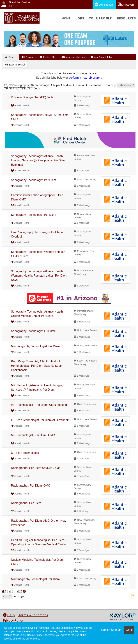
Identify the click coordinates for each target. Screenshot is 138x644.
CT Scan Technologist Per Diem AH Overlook (40, 420)
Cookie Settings (111, 630)
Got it (129, 630)
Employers (126, 4)
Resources (126, 18)
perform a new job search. (85, 78)
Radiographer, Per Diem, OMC (31, 486)
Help (9, 615)
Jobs (80, 18)
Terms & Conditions (33, 615)
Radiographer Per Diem (26, 503)
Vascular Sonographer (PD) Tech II (33, 97)
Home (66, 18)
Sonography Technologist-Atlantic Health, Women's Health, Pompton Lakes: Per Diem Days (39, 276)
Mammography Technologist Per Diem (35, 346)
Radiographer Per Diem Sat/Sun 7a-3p (36, 468)
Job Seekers (104, 4)
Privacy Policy (13, 620)
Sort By (111, 85)
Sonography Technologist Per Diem (34, 180)
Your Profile (101, 18)
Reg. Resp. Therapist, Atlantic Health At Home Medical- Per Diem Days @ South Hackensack (37, 366)
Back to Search (15, 65)
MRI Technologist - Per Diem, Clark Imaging (39, 405)
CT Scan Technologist (25, 453)
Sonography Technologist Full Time (33, 331)
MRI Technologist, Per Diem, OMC (33, 435)
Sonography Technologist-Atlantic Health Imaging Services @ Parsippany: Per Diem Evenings (38, 160)
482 (20, 591)
